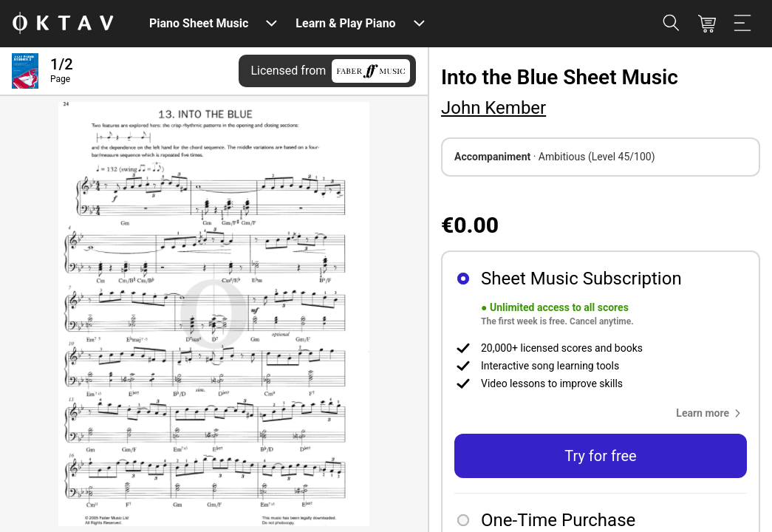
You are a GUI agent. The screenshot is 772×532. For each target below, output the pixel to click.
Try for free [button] (600, 456)
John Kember (493, 108)
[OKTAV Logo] (63, 24)
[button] (711, 413)
